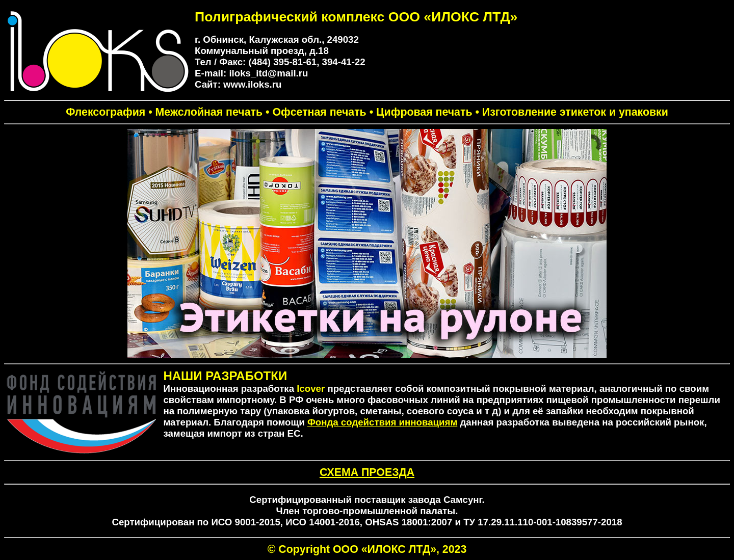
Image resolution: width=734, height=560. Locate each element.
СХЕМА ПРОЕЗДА (367, 472)
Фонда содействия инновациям (382, 422)
